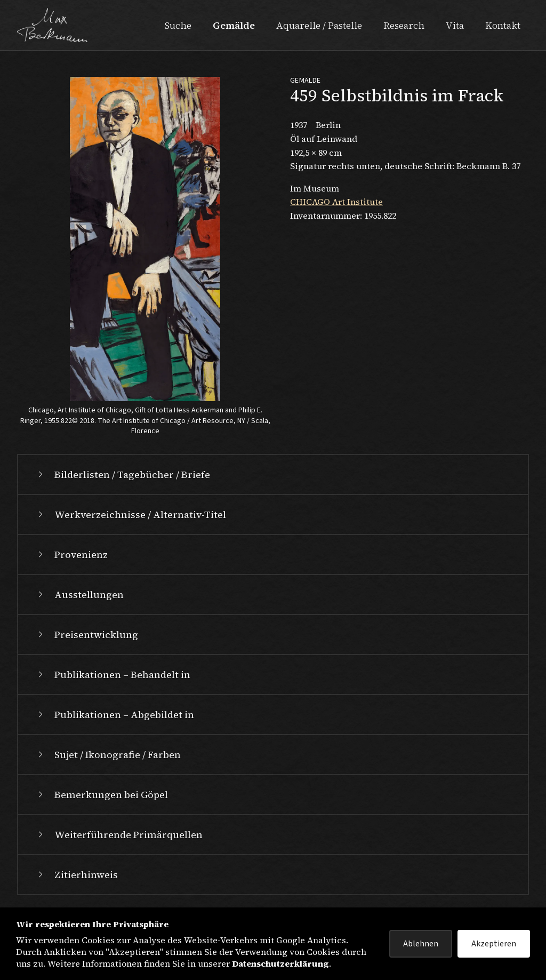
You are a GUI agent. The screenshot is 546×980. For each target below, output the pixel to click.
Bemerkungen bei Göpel (102, 795)
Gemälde (234, 25)
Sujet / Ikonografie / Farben (108, 755)
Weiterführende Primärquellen (119, 835)
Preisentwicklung (87, 635)
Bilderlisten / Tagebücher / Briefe (123, 475)
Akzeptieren (494, 944)
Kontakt (503, 25)
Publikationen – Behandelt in (113, 675)
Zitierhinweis (77, 875)
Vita (455, 25)
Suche (178, 25)
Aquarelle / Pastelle (319, 25)
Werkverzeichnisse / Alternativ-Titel (131, 515)
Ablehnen (421, 944)
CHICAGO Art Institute (336, 202)
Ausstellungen (79, 595)
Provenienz (71, 555)
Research (404, 25)
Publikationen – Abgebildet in (115, 715)
